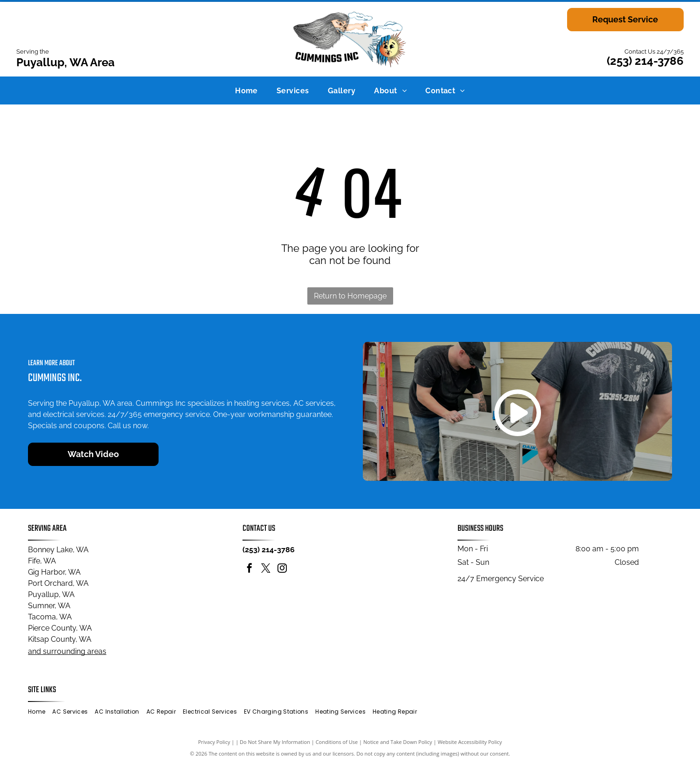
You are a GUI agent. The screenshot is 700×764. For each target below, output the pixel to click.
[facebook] (250, 569)
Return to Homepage (350, 296)
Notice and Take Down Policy (398, 742)
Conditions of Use (337, 742)
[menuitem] (246, 90)
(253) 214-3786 (645, 61)
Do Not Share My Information (275, 742)
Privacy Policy (214, 742)
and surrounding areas (67, 651)
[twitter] (266, 569)
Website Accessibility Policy (470, 742)
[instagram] (282, 569)
